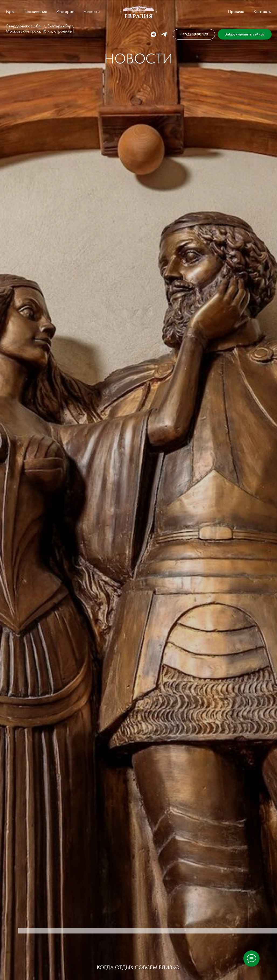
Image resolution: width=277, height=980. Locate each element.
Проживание (35, 11)
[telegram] (164, 34)
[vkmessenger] (153, 34)
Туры (10, 11)
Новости (91, 11)
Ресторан (65, 11)
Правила (236, 11)
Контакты (263, 11)
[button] (245, 34)
